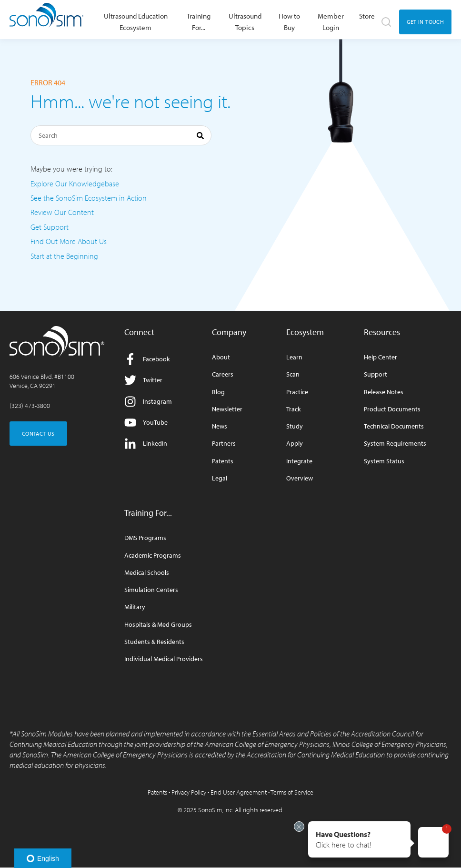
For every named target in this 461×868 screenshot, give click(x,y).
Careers (223, 374)
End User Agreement (239, 792)
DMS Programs (145, 538)
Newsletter (227, 409)
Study (295, 426)
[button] (359, 839)
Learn (294, 357)
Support (376, 374)
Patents (223, 461)
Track (294, 409)
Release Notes (384, 392)
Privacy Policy (189, 792)
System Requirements (395, 444)
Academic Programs (153, 556)
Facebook (147, 359)
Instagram (148, 402)
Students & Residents (154, 642)
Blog (218, 392)
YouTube (146, 423)
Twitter (143, 380)
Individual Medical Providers (164, 659)
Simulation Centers (151, 590)
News (220, 426)
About (221, 357)
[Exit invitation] (299, 827)
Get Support (50, 227)
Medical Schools (147, 573)
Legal (220, 478)
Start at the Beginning (64, 256)
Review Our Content (62, 212)
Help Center (381, 357)
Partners (224, 444)
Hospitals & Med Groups (158, 625)
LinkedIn (146, 444)
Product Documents (392, 409)
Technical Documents (394, 426)
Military (135, 607)
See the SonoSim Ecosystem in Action (89, 198)
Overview (300, 478)
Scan (293, 374)
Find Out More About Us (69, 241)
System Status (384, 461)
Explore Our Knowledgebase (75, 184)
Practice (297, 392)
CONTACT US (38, 434)
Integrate (299, 461)
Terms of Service (292, 792)
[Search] (121, 135)
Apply (295, 444)
